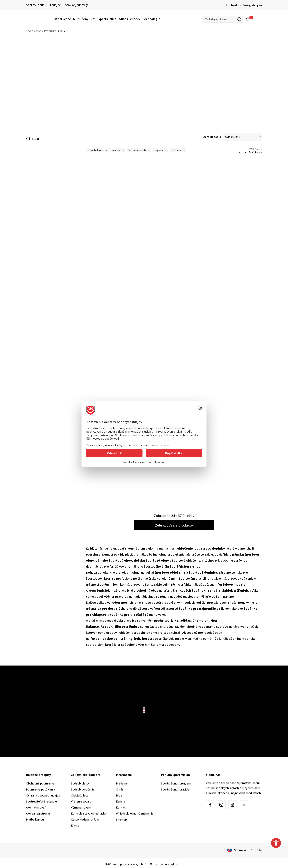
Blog (119, 795)
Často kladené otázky (85, 819)
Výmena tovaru (81, 807)
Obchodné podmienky (40, 783)
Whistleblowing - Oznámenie (135, 813)
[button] (223, 19)
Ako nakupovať (36, 807)
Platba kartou (35, 819)
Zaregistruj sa (252, 5)
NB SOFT (150, 864)
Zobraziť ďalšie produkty (174, 525)
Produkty (50, 31)
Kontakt (121, 807)
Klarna (75, 825)
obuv (198, 548)
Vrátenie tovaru (81, 801)
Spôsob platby (80, 783)
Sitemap (121, 819)
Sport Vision (34, 31)
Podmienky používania (40, 789)
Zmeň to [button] (256, 850)
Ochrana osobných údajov (43, 795)
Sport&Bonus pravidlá (175, 789)
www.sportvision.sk (124, 864)
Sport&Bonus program (176, 783)
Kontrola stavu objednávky (88, 813)
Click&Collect (79, 795)
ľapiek (235, 590)
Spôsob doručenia (83, 789)
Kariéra (121, 801)
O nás (120, 789)
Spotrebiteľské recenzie (41, 801)
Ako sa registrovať (38, 813)
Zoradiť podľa (212, 137)
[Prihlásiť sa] (248, 19)
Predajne (122, 783)
